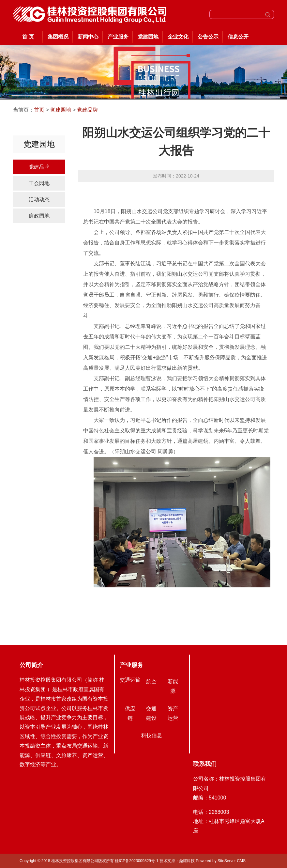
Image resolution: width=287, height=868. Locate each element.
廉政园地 (39, 216)
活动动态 (39, 200)
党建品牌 (87, 110)
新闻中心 (88, 37)
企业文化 (178, 37)
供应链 (130, 713)
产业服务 (118, 37)
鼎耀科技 (187, 861)
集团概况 (58, 37)
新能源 (173, 686)
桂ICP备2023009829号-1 (137, 861)
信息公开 (238, 37)
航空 (151, 682)
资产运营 (173, 713)
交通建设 (151, 713)
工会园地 (39, 183)
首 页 (28, 37)
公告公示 (208, 37)
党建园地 (148, 37)
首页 (39, 110)
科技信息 (152, 735)
